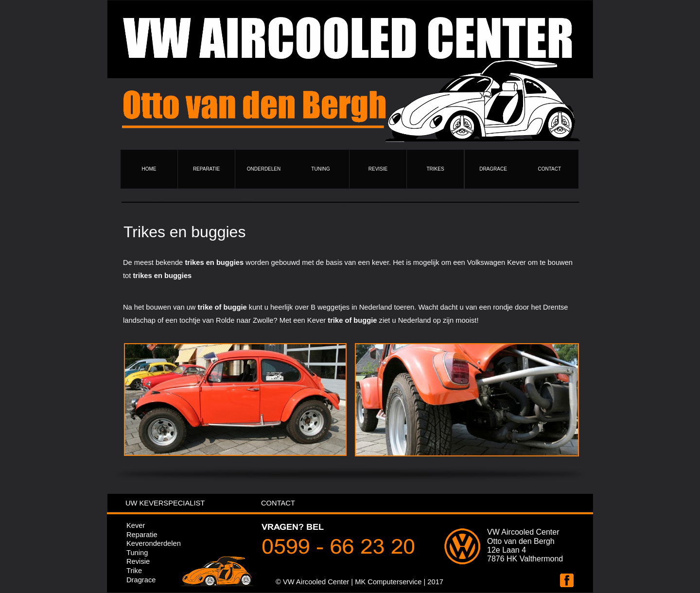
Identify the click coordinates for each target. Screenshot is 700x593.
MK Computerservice (388, 582)
